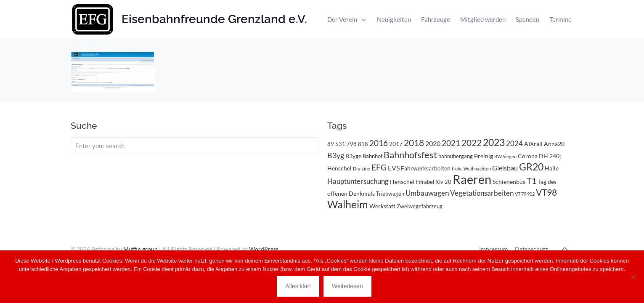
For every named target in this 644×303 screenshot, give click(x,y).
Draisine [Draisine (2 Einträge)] (362, 169)
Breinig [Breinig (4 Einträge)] (484, 156)
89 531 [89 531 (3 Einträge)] (336, 144)
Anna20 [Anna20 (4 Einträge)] (554, 144)
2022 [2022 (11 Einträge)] (472, 142)
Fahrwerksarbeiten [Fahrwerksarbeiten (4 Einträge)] (426, 168)
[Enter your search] (194, 146)
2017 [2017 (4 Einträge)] (396, 144)
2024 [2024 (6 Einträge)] (514, 143)
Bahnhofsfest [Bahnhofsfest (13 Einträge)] (410, 155)
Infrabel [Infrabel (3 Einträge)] (425, 182)
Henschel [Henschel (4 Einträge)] (402, 182)
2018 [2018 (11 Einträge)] (414, 142)
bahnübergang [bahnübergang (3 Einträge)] (456, 156)
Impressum (494, 249)
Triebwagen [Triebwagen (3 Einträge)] (390, 194)
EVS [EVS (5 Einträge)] (394, 168)
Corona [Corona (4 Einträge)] (528, 156)
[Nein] (633, 277)
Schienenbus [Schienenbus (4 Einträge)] (509, 182)
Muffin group (140, 249)
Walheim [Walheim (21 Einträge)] (348, 204)
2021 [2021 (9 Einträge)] (451, 143)
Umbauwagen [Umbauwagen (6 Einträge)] (427, 193)
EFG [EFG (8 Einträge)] (379, 167)
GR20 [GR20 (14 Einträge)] (531, 167)
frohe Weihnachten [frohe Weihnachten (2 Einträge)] (471, 169)
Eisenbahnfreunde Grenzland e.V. (214, 19)
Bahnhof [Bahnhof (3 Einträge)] (372, 156)
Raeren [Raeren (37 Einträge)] (472, 179)
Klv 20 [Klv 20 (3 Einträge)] (443, 182)
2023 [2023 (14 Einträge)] (494, 142)
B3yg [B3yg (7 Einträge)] (336, 155)
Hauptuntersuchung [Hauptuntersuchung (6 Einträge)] (358, 181)
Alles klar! (298, 286)
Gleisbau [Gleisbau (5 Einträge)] (505, 168)
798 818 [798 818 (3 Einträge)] (357, 144)
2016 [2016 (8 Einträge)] (379, 143)
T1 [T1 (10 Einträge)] (532, 181)
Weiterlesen (347, 286)
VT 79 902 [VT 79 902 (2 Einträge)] (525, 194)
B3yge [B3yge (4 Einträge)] (353, 156)
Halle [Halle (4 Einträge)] (552, 168)
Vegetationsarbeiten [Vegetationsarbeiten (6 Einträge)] (482, 193)
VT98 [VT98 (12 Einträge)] (546, 192)
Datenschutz (531, 249)
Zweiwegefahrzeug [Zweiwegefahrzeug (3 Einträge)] (420, 206)
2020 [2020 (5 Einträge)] (433, 143)
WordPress (264, 249)
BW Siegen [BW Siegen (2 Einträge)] (505, 156)
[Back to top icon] (565, 249)
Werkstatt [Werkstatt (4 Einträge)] (382, 206)
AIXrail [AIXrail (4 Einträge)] (533, 144)
